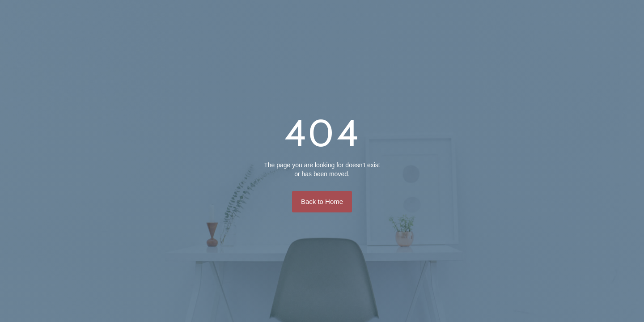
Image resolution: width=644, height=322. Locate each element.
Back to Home (322, 201)
